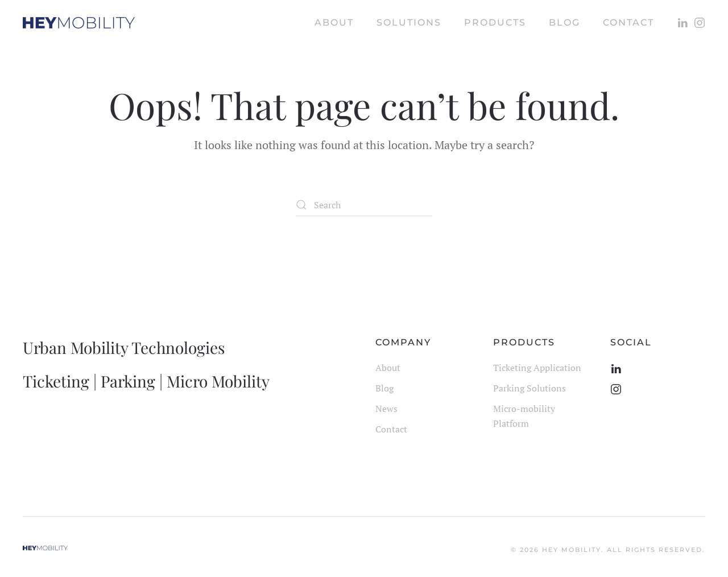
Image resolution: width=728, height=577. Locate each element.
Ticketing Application (537, 368)
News (386, 409)
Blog (384, 388)
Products (495, 22)
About (334, 22)
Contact (628, 22)
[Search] (364, 205)
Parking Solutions (530, 388)
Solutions (409, 22)
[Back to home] (79, 23)
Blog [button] (564, 22)
